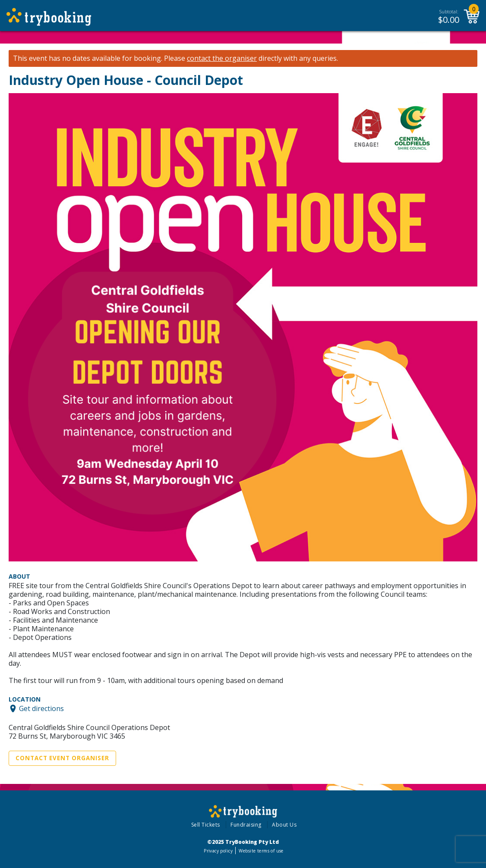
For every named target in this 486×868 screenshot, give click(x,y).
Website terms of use (261, 851)
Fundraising (246, 825)
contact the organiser (222, 58)
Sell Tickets (206, 825)
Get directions (41, 708)
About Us (284, 825)
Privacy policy (218, 851)
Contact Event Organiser (62, 758)
